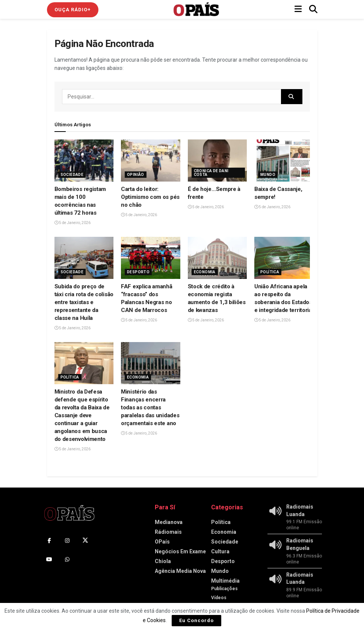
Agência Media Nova (180, 571)
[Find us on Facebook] (49, 541)
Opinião (136, 175)
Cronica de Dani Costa (211, 173)
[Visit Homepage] (196, 9)
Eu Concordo (196, 620)
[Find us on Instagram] (67, 541)
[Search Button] (313, 9)
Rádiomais (168, 532)
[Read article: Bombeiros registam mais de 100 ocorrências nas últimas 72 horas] (84, 161)
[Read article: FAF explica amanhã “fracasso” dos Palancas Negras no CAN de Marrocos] (151, 258)
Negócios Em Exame (180, 551)
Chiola (163, 561)
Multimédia (225, 581)
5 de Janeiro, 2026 (72, 223)
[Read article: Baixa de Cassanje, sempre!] (284, 161)
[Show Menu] (298, 9)
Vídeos (219, 598)
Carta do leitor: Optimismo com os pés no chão (150, 197)
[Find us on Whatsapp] (67, 559)
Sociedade (72, 175)
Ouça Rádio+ (73, 10)
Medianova (169, 522)
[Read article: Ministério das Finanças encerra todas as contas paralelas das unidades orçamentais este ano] (151, 363)
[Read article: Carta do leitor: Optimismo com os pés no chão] (151, 161)
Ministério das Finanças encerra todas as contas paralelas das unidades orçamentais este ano (150, 407)
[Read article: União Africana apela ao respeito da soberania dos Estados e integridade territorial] (284, 258)
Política (270, 272)
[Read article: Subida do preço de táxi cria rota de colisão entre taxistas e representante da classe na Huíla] (84, 258)
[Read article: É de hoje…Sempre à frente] (217, 161)
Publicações (224, 589)
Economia (205, 272)
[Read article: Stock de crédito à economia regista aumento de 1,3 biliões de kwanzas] (217, 258)
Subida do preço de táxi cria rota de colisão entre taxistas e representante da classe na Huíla (84, 302)
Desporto (138, 272)
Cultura (220, 551)
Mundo (268, 175)
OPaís (162, 542)
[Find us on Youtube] (49, 559)
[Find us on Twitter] (85, 541)
